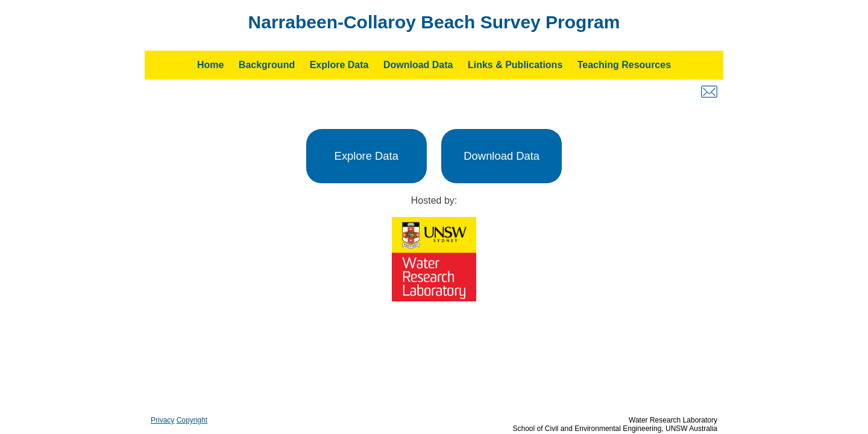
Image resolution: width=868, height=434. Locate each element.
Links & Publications (515, 65)
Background (267, 65)
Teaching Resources (624, 65)
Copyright (192, 420)
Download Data (418, 65)
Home (210, 65)
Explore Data (339, 65)
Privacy (162, 420)
